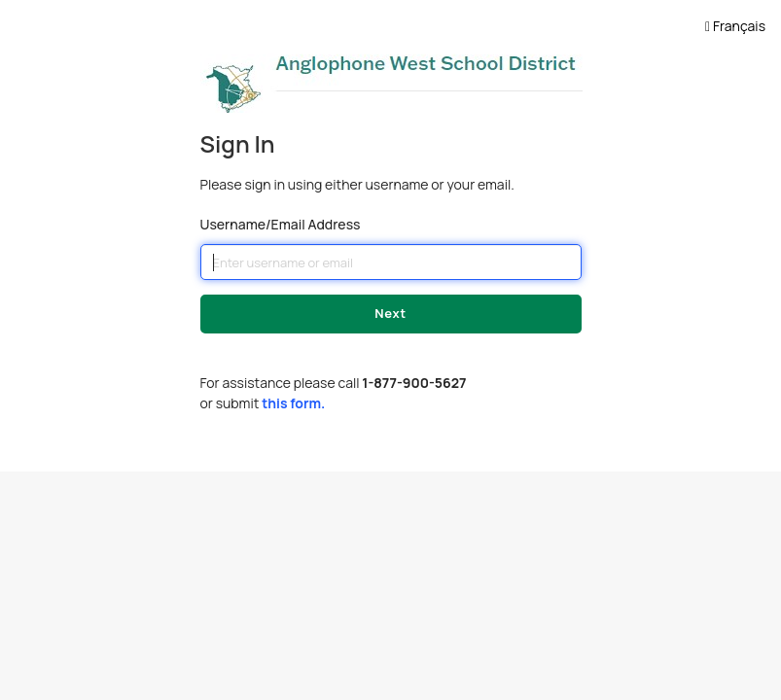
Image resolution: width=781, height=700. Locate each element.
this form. (293, 403)
